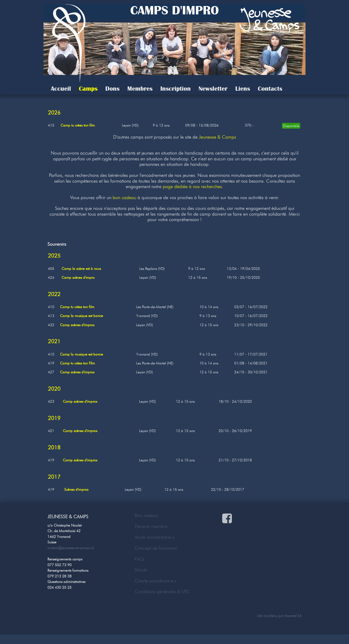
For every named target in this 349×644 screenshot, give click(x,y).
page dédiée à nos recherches (192, 187)
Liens (243, 89)
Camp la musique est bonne (81, 316)
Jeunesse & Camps (217, 137)
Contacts (270, 89)
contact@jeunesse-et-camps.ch (71, 548)
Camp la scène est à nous (81, 269)
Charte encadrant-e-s (156, 581)
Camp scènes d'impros (77, 325)
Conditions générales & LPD (162, 592)
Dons (112, 89)
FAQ (139, 559)
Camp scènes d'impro (78, 277)
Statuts (141, 570)
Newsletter (213, 89)
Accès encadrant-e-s (154, 537)
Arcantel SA (293, 616)
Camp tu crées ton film (78, 125)
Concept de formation (156, 548)
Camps (88, 89)
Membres (140, 89)
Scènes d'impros (76, 489)
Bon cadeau (146, 515)
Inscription (176, 89)
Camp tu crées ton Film (77, 363)
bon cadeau (124, 198)
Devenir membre (151, 526)
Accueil (61, 89)
